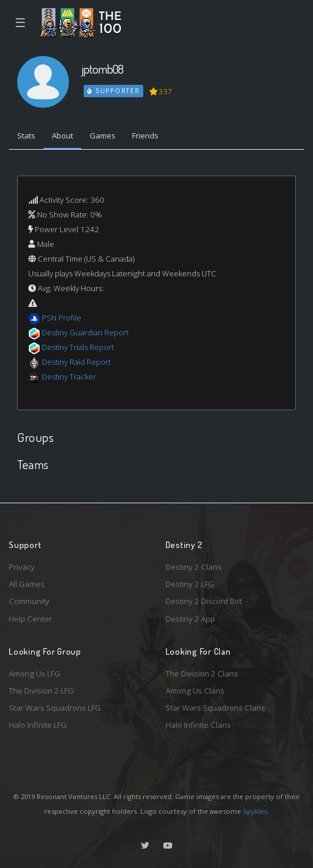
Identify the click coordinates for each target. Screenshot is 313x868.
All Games (27, 584)
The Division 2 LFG (41, 691)
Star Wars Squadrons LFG (55, 708)
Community (29, 601)
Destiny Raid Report (76, 362)
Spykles (255, 811)
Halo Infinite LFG (38, 725)
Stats (26, 136)
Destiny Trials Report (78, 347)
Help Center (30, 619)
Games (103, 136)
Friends (145, 136)
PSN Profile (62, 318)
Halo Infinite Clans (198, 725)
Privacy (22, 567)
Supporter (114, 91)
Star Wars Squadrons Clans (215, 708)
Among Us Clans (195, 691)
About (62, 136)
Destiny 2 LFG (190, 584)
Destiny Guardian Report (85, 332)
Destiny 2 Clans (194, 567)
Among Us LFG (34, 674)
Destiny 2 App (190, 619)
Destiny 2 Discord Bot (204, 601)
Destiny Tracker (69, 377)
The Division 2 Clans (202, 674)
